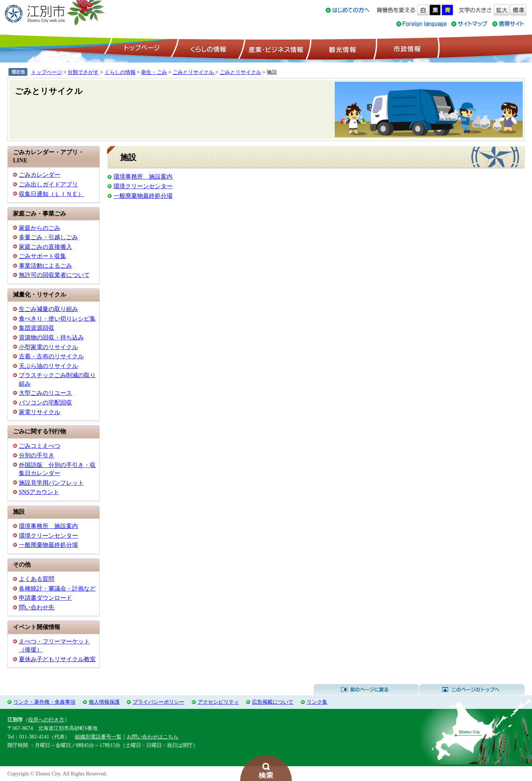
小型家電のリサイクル (48, 347)
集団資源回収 (37, 328)
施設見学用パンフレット (51, 483)
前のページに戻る (366, 690)
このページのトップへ (472, 690)
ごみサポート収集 (42, 256)
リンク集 (317, 702)
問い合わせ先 (37, 607)
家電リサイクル (40, 412)
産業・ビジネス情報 (274, 48)
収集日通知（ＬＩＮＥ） (51, 194)
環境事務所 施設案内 (48, 526)
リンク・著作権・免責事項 (44, 702)
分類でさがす (83, 72)
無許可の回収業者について (54, 275)
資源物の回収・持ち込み (51, 337)
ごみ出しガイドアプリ (48, 184)
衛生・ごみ (154, 72)
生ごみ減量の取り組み (48, 309)
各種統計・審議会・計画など (57, 589)
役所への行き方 (46, 720)
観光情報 (342, 48)
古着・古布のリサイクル (51, 356)
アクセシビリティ (218, 702)
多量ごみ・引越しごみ (48, 237)
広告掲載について (273, 702)
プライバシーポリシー (158, 702)
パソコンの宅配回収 (45, 403)
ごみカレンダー (40, 175)
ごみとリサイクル (194, 72)
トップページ (141, 48)
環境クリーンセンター (48, 536)
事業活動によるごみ (45, 266)
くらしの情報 (208, 48)
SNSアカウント (39, 492)
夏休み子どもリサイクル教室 (57, 659)
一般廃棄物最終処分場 (48, 545)
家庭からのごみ (40, 228)
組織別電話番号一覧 (98, 737)
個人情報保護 (104, 702)
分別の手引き (37, 455)
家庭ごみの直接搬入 (45, 247)
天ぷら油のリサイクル (48, 366)
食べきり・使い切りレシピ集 (57, 319)
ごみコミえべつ (40, 446)
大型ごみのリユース (45, 393)
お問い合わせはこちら (153, 737)
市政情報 (406, 48)
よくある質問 (37, 579)
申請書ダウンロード (45, 598)
